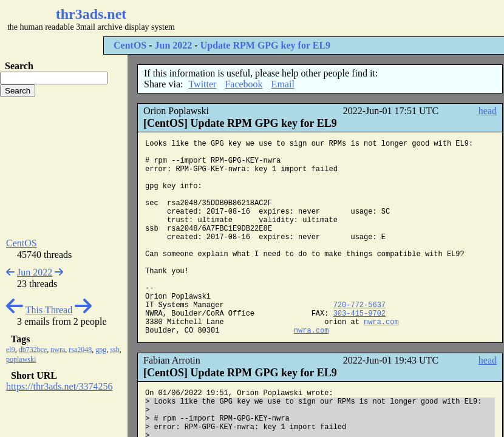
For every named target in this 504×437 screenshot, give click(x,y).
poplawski (21, 359)
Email (283, 84)
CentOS (130, 45)
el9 (11, 350)
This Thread (49, 310)
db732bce (33, 350)
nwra (58, 350)
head (488, 111)
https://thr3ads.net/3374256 (60, 386)
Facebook (243, 84)
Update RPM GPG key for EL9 (265, 45)
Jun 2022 (174, 45)
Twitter (202, 84)
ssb (114, 350)
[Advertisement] (64, 168)
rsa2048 (80, 350)
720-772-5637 (359, 305)
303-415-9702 (359, 314)
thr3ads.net (91, 14)
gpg (101, 350)
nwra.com (381, 322)
